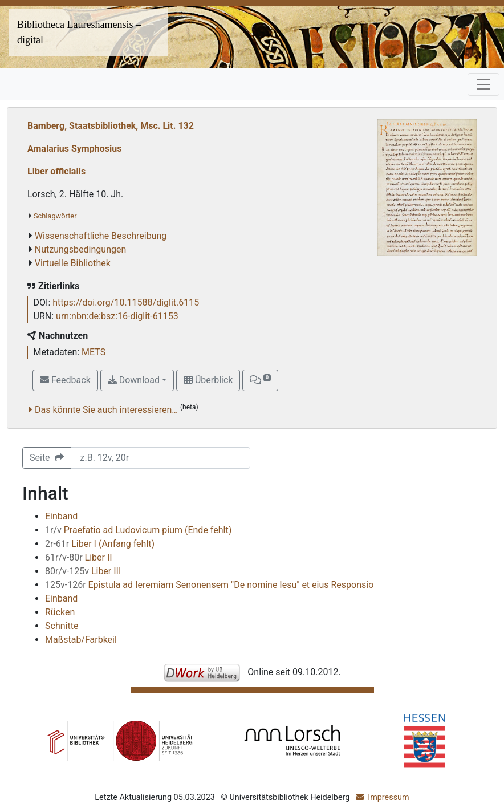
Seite (47, 458)
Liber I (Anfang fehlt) (100, 544)
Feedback (65, 380)
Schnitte (62, 626)
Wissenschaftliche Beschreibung (101, 236)
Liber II (79, 557)
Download (134, 380)
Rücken (60, 612)
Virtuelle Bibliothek (73, 263)
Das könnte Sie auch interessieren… (106, 410)
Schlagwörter (55, 216)
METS (94, 352)
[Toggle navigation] (483, 84)
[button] (260, 380)
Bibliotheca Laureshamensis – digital (79, 32)
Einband (61, 516)
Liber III (83, 571)
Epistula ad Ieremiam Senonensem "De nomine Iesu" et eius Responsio (209, 585)
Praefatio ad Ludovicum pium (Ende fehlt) (138, 530)
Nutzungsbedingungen (80, 249)
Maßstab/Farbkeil (81, 640)
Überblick (208, 380)
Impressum (388, 797)
